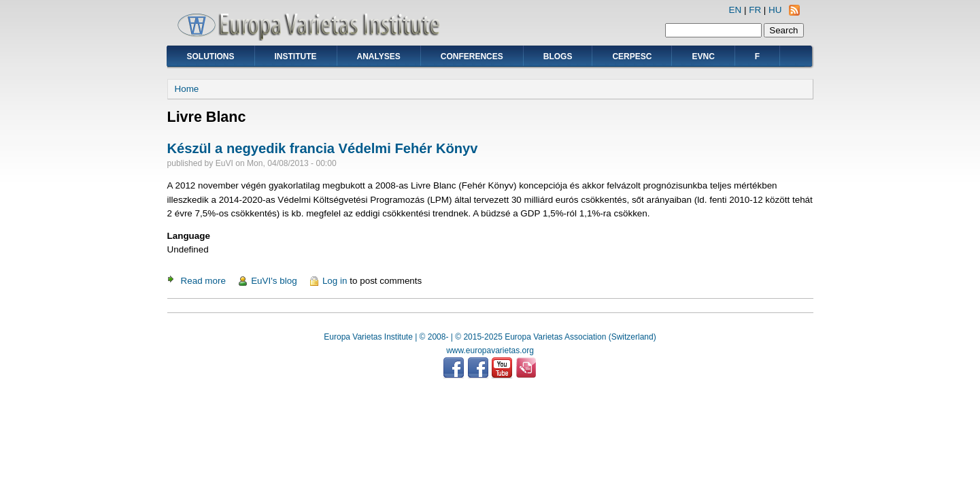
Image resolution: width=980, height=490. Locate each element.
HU (775, 10)
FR (755, 10)
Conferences (472, 56)
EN (736, 10)
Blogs (558, 56)
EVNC (703, 56)
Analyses (379, 56)
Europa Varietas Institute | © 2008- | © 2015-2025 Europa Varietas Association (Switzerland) (490, 337)
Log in (335, 281)
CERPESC (632, 56)
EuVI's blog (274, 281)
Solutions (211, 56)
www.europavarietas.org (490, 350)
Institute (296, 56)
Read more (203, 281)
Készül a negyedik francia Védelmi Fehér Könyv (323, 148)
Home (187, 89)
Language (189, 236)
